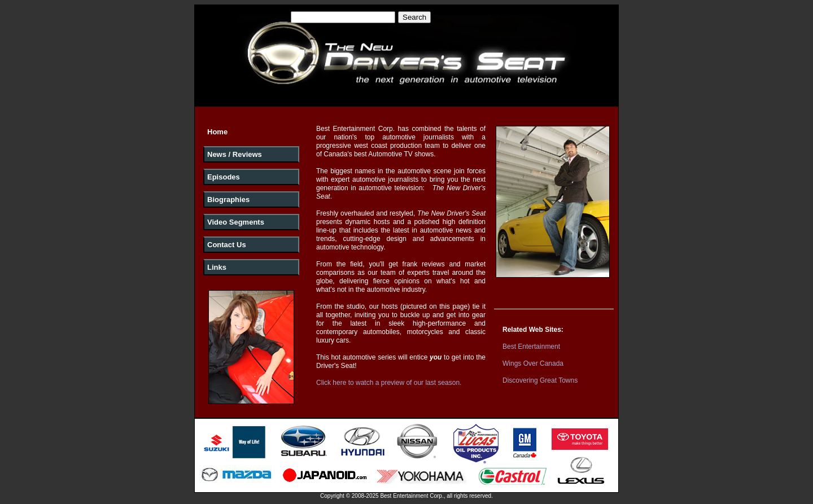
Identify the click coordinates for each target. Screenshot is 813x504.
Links (217, 267)
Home (217, 132)
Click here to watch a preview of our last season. (389, 383)
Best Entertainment (531, 347)
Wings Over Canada (533, 363)
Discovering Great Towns (540, 380)
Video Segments (236, 222)
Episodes (224, 177)
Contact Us (227, 245)
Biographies (228, 200)
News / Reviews (235, 154)
